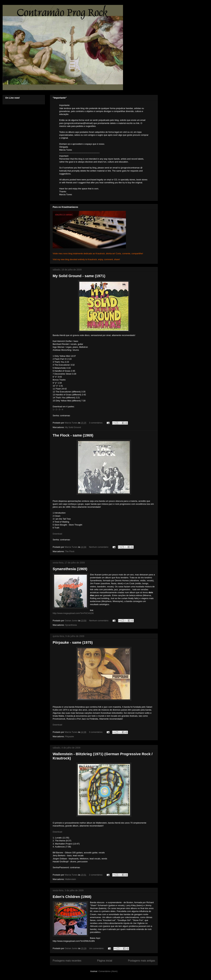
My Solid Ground (73, 427)
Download (57, 534)
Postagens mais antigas (141, 961)
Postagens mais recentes (67, 961)
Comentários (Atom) (108, 971)
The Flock (70, 551)
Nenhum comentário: (99, 547)
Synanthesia (71, 625)
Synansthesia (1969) (70, 569)
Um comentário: (97, 948)
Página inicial (105, 961)
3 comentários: (96, 423)
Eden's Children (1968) (72, 897)
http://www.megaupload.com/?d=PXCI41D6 (73, 613)
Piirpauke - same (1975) (73, 642)
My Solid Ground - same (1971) (79, 276)
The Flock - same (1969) (73, 435)
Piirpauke (70, 736)
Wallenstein (71, 879)
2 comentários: (96, 875)
